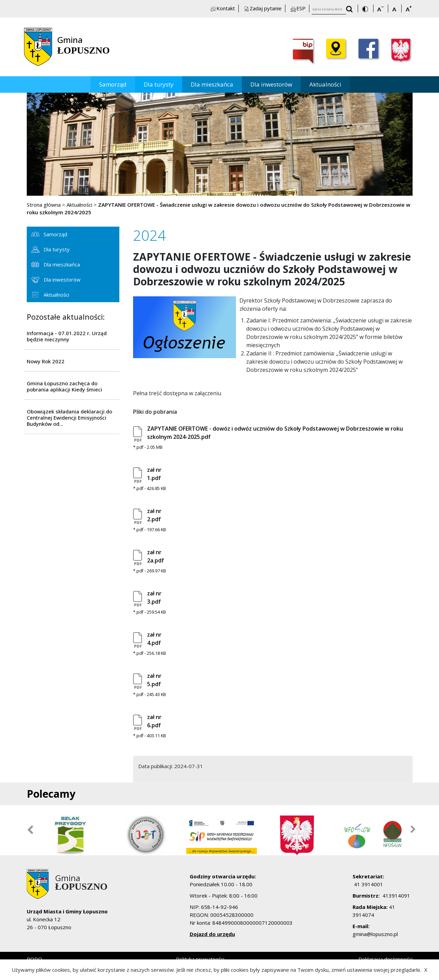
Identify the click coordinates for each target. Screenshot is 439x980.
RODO (34, 959)
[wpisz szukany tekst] (329, 9)
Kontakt (222, 8)
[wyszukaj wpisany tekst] (351, 10)
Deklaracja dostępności (385, 959)
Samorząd (113, 84)
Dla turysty (159, 84)
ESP (298, 8)
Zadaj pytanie (262, 8)
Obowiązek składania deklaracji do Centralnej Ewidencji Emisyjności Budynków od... (69, 418)
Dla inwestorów (271, 84)
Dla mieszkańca (212, 84)
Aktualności (325, 84)
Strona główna (44, 205)
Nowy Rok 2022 (46, 361)
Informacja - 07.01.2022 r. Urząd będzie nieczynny (67, 336)
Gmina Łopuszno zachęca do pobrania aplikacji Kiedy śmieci (64, 386)
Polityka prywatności (200, 959)
